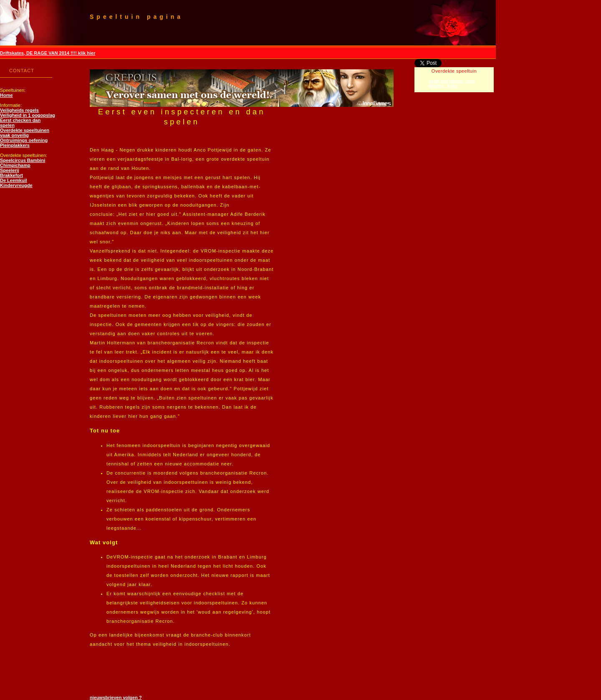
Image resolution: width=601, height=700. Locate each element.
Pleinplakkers (15, 145)
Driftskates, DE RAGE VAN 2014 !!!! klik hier (48, 53)
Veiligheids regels (19, 110)
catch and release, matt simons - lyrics (452, 83)
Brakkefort (11, 175)
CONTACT (22, 71)
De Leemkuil (14, 180)
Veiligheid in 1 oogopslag (28, 115)
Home (6, 95)
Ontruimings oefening (24, 140)
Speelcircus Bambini (23, 160)
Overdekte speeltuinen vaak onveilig (25, 133)
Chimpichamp (15, 165)
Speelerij (10, 170)
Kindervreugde (16, 185)
